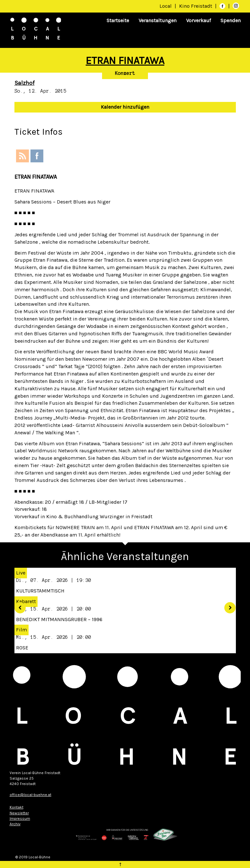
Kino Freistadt (196, 6)
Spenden (231, 20)
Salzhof (25, 83)
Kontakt (17, 807)
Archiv (15, 824)
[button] (18, 605)
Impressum (20, 818)
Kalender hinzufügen (125, 107)
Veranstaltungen (158, 20)
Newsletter (19, 813)
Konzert (125, 73)
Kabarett (26, 601)
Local (166, 6)
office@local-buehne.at (30, 795)
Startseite (118, 20)
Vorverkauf (198, 20)
